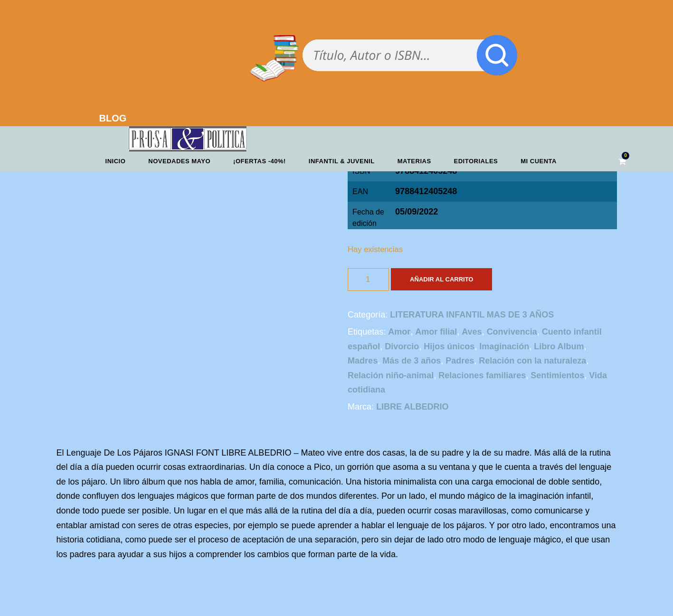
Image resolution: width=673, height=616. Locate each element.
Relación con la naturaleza (532, 361)
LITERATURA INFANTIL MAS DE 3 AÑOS (472, 315)
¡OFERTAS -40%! (260, 161)
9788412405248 (426, 191)
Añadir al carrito (441, 279)
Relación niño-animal (391, 375)
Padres (460, 361)
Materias (414, 161)
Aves (472, 332)
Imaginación (504, 346)
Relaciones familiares (482, 375)
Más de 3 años (412, 361)
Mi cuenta (539, 161)
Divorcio (402, 346)
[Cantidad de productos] (368, 280)
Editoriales (476, 161)
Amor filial (436, 332)
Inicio (116, 161)
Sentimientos (557, 375)
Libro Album (559, 346)
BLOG (113, 118)
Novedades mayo (179, 161)
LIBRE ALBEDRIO (412, 407)
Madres (363, 361)
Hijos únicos (449, 346)
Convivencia (512, 332)
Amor (399, 332)
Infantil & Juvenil (342, 161)
